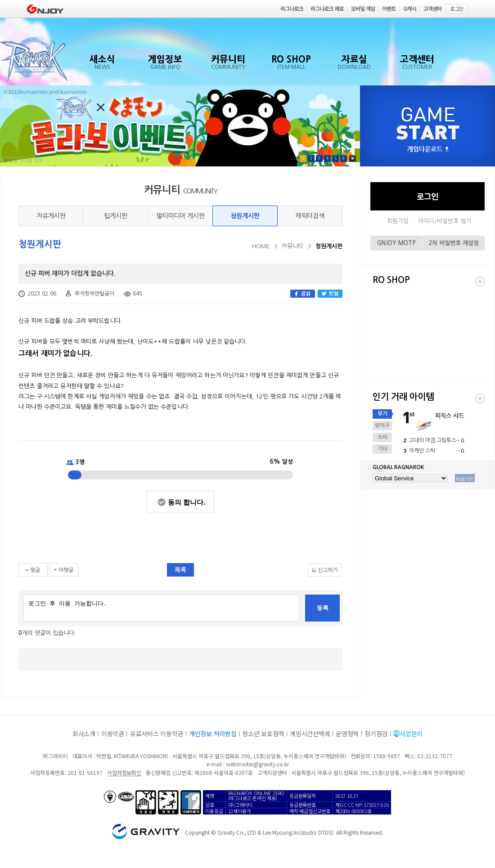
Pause (353, 159)
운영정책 (347, 734)
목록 (180, 570)
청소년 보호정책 (263, 734)
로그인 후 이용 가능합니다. (161, 608)
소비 (382, 437)
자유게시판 (51, 216)
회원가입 (398, 221)
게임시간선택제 (310, 734)
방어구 (382, 425)
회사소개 (84, 734)
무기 (382, 414)
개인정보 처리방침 (213, 734)
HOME (261, 246)
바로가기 (465, 479)
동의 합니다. (187, 502)
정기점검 (376, 734)
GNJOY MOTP (396, 243)
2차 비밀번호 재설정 (454, 243)
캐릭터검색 (310, 216)
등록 (323, 608)
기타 (382, 449)
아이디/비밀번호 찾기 (445, 221)
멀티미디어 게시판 (180, 216)
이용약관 (113, 734)
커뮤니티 (292, 246)
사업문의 (411, 734)
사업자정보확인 (124, 772)
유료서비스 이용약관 (157, 734)
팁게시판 (116, 216)
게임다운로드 (428, 150)
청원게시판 (245, 216)
